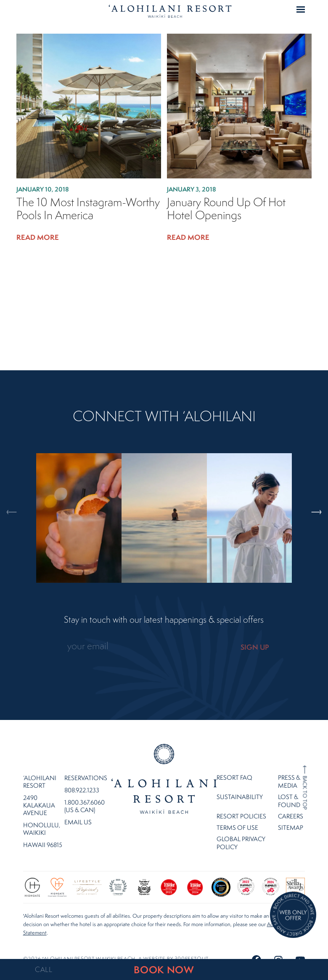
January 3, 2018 (192, 189)
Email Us (78, 811)
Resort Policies (241, 805)
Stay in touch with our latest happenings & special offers (164, 620)
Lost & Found (289, 789)
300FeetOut (191, 947)
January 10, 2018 (43, 189)
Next (312, 476)
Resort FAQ (234, 766)
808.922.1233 (82, 779)
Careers (291, 805)
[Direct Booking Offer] (293, 916)
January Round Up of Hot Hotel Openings (226, 209)
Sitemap (291, 816)
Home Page (170, 11)
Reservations (86, 767)
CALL (44, 969)
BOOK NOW (164, 970)
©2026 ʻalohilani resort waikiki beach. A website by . (116, 947)
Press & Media (289, 770)
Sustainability (240, 785)
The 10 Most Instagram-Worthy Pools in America (88, 209)
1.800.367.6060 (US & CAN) (85, 795)
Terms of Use (237, 816)
